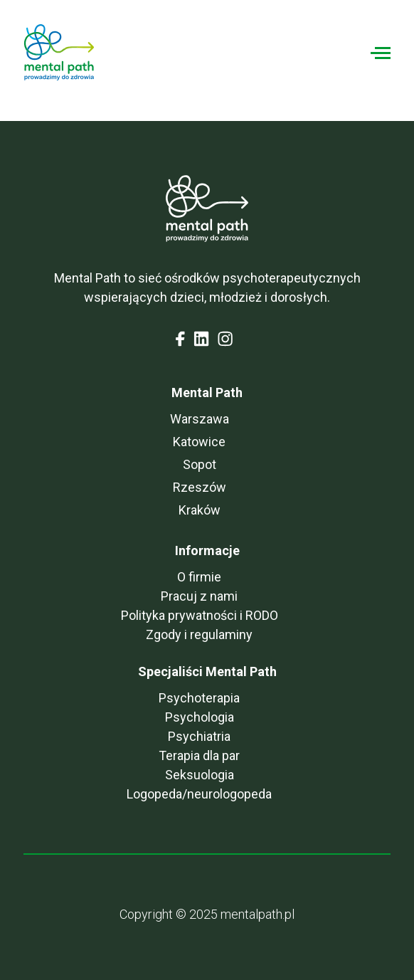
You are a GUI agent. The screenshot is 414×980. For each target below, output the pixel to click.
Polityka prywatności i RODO (200, 615)
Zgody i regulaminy (199, 634)
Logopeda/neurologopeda (199, 794)
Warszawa (200, 419)
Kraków (200, 510)
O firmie (199, 577)
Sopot (200, 464)
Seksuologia (200, 775)
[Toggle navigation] (381, 53)
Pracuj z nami (199, 596)
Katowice (199, 442)
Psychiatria (199, 736)
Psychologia (200, 717)
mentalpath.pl (258, 914)
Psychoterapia (199, 698)
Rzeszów (200, 487)
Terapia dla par (199, 755)
